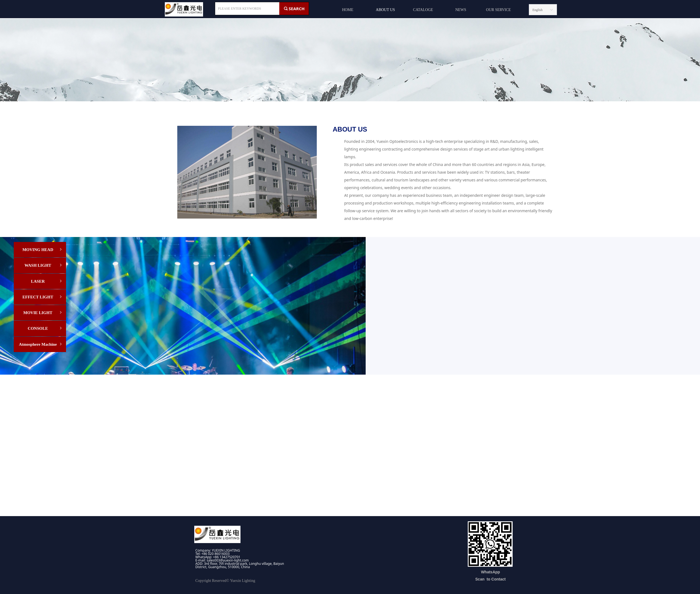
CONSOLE (45, 328)
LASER (47, 281)
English (538, 10)
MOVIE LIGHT (43, 313)
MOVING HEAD (43, 250)
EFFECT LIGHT (43, 297)
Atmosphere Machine (41, 344)
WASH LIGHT (44, 265)
